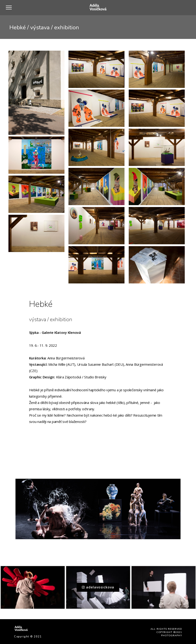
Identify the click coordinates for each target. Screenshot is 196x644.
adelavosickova (98, 587)
